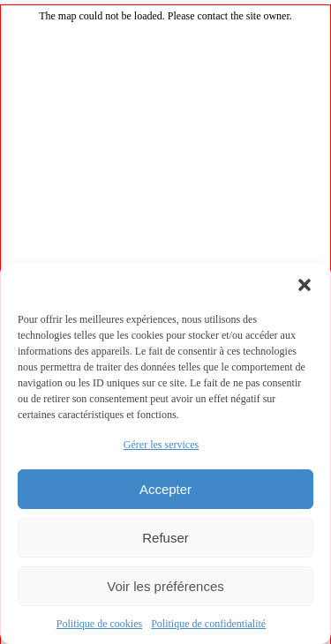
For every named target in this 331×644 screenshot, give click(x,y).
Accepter (165, 489)
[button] (305, 285)
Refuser (165, 538)
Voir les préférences (165, 586)
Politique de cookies (99, 624)
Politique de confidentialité (208, 624)
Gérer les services (161, 445)
